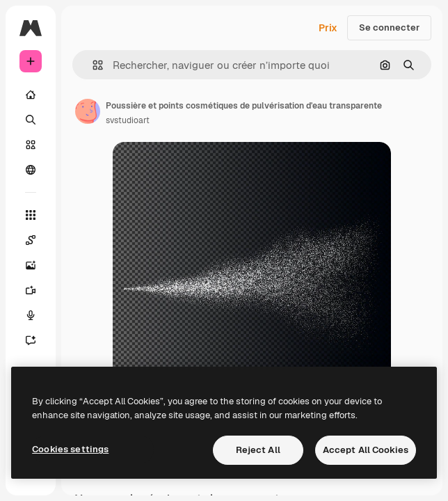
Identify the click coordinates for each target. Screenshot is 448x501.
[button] (92, 65)
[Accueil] (31, 95)
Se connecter (389, 27)
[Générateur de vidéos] (31, 290)
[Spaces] (31, 240)
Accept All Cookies (366, 450)
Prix (328, 28)
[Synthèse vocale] (31, 315)
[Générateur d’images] (31, 265)
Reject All (258, 450)
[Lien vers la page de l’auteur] (88, 111)
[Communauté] (31, 170)
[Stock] (31, 145)
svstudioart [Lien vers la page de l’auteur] (128, 120)
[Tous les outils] (31, 215)
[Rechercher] (31, 120)
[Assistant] (31, 340)
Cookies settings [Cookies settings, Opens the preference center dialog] (70, 449)
